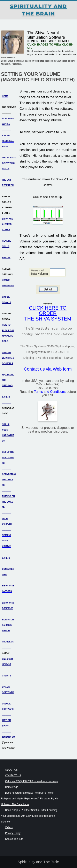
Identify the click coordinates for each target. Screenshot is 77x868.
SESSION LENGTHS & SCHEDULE (8, 358)
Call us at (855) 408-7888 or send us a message (32, 781)
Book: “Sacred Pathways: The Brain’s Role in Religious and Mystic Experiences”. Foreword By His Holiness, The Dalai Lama (30, 799)
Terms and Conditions (50, 392)
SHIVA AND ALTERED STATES (8, 224)
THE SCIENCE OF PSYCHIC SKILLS (9, 163)
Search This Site (14, 839)
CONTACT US (13, 776)
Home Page (12, 787)
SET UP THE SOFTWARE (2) (8, 457)
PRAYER (6, 258)
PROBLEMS (8, 642)
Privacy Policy (13, 833)
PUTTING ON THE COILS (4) (8, 502)
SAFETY (6, 397)
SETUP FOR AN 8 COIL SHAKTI (8, 625)
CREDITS (7, 676)
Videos (9, 827)
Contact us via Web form (48, 369)
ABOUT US (11, 770)
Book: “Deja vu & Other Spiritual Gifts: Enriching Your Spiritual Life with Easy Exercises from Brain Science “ (29, 816)
